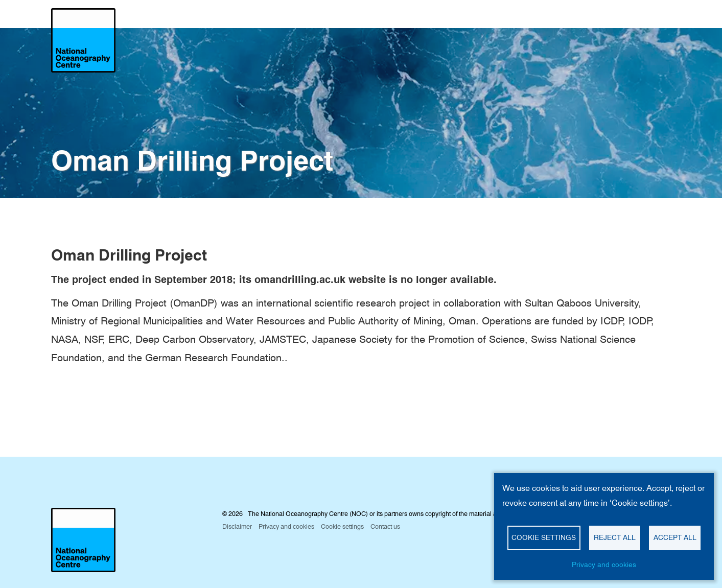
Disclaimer (237, 526)
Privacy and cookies (604, 565)
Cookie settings (544, 537)
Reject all (615, 537)
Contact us (385, 526)
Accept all (675, 537)
